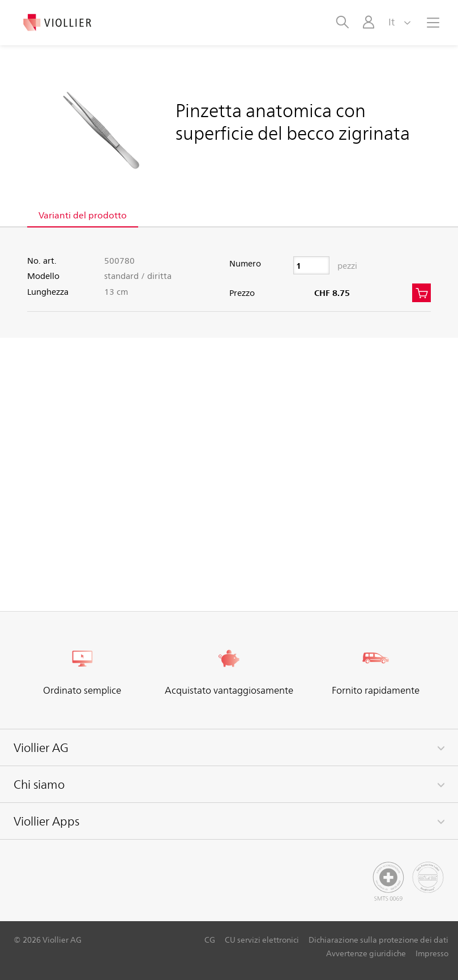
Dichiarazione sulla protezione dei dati (378, 940)
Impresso (432, 953)
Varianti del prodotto (83, 215)
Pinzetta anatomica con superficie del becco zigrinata (293, 121)
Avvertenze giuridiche (366, 953)
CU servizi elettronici (262, 940)
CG (210, 940)
